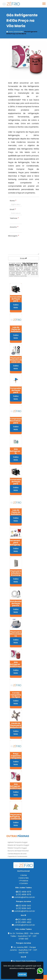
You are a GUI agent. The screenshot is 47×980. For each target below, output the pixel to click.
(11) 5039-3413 (25, 906)
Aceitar (22, 974)
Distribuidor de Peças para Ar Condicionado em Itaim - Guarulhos (17, 606)
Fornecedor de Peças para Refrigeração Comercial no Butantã (16, 393)
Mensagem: (13, 236)
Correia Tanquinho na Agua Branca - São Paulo (16, 697)
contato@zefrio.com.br (25, 897)
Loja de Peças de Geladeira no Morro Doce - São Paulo (16, 515)
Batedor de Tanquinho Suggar (18, 845)
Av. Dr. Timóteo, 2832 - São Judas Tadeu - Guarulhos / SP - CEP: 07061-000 (24, 936)
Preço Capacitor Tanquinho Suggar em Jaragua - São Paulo (16, 759)
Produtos (24, 881)
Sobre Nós (24, 878)
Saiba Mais (16, 306)
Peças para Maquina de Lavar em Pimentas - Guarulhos (16, 362)
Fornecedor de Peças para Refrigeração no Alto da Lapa (16, 302)
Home (24, 875)
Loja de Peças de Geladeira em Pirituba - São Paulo (16, 331)
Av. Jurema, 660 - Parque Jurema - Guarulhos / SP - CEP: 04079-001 (23, 950)
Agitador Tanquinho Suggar (18, 842)
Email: (13, 209)
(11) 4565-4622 (25, 920)
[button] (44, 4)
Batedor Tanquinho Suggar (17, 848)
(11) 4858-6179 (25, 892)
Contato (24, 883)
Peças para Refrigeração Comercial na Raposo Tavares (16, 819)
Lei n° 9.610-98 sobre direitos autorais (23, 275)
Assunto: (14, 227)
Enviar (23, 258)
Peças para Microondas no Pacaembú (16, 635)
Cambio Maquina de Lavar (17, 854)
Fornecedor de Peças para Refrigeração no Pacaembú (16, 485)
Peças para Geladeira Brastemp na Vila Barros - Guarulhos (16, 576)
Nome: (13, 201)
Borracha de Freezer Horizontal (18, 851)
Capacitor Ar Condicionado (17, 856)
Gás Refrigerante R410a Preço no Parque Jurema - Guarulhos (16, 667)
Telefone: (14, 218)
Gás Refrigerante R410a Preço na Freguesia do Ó (16, 789)
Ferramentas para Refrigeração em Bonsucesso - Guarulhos (16, 546)
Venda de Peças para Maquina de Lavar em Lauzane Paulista (16, 728)
